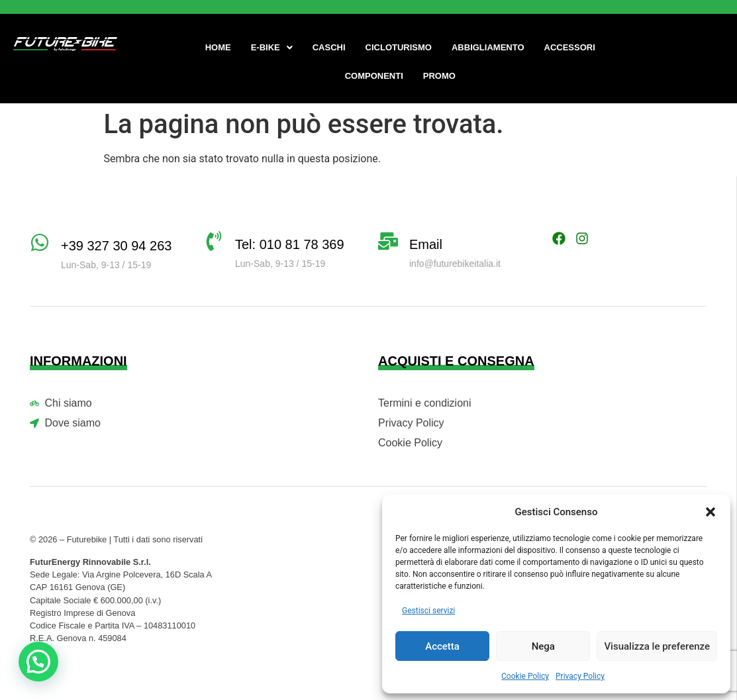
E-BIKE (272, 47)
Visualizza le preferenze (657, 646)
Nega (543, 646)
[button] (711, 512)
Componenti (374, 76)
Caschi (329, 47)
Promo (439, 76)
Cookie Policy (525, 676)
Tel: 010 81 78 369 (290, 244)
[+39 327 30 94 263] (40, 242)
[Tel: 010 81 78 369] (214, 241)
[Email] (388, 241)
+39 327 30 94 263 (116, 246)
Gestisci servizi (428, 611)
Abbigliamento (488, 47)
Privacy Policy (580, 676)
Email (426, 244)
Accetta (442, 646)
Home (218, 47)
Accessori (570, 47)
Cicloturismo (399, 47)
